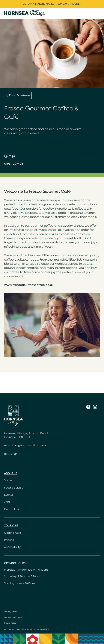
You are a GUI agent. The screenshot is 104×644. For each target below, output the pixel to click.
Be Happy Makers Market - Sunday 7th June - (52, 4)
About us (11, 473)
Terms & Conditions (13, 617)
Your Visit (11, 526)
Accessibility (12, 547)
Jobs (7, 502)
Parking (9, 540)
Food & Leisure (14, 488)
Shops (8, 481)
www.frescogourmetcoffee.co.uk (29, 285)
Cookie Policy (10, 623)
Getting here (13, 533)
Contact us (12, 509)
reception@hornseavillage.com (26, 446)
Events (9, 495)
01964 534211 (13, 454)
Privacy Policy (10, 612)
